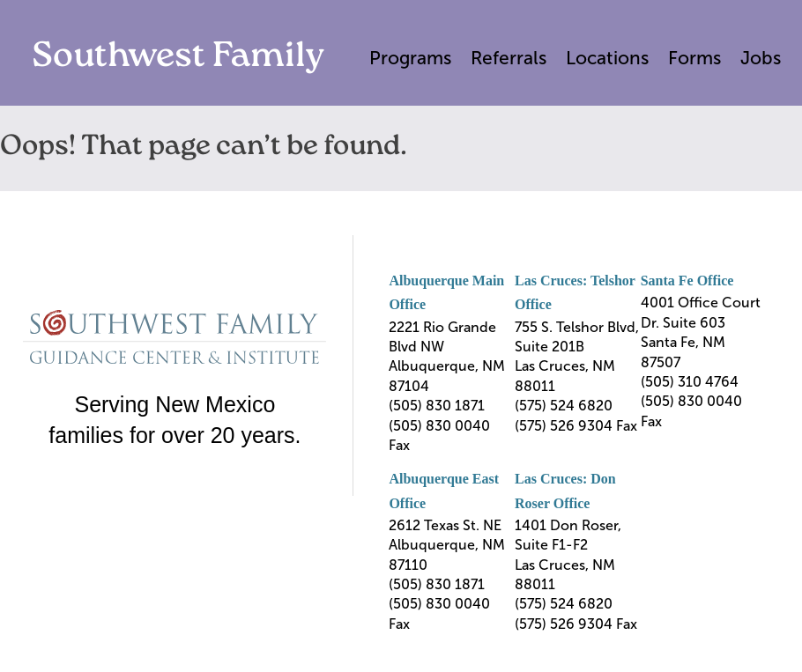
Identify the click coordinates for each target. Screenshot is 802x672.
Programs (410, 58)
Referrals (509, 58)
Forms (694, 58)
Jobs (761, 58)
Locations (607, 58)
